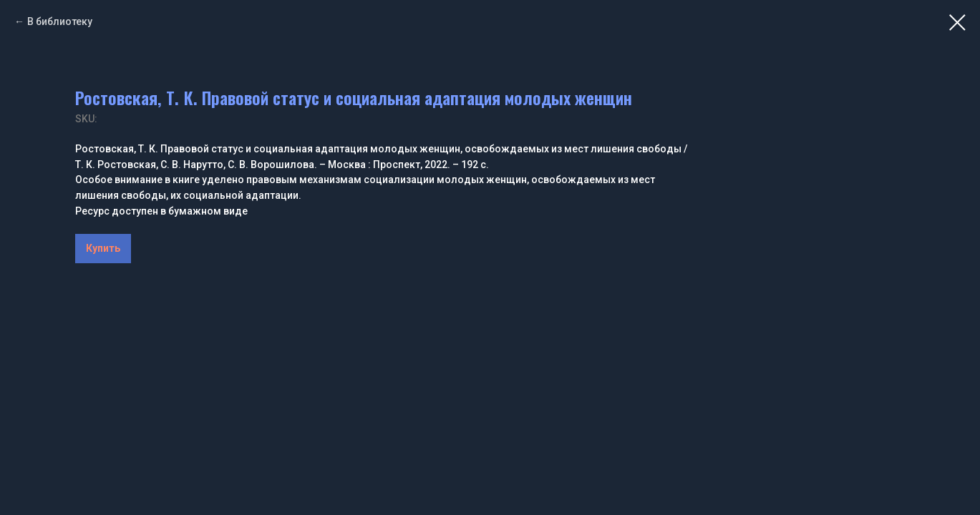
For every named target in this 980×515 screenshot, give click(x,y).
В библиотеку (60, 21)
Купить (103, 248)
